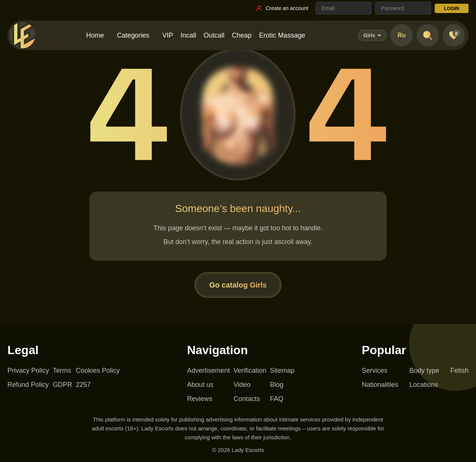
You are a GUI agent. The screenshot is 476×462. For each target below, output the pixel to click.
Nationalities (380, 385)
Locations (424, 385)
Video (242, 385)
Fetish (459, 370)
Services (375, 370)
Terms (62, 370)
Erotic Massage (282, 35)
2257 (83, 385)
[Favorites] (454, 35)
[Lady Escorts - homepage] (22, 35)
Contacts (247, 399)
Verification (250, 370)
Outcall (214, 35)
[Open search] (428, 35)
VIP (168, 35)
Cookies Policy (98, 370)
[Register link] (282, 8)
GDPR (62, 385)
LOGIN (452, 8)
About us (200, 385)
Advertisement (208, 370)
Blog (277, 385)
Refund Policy (28, 385)
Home (95, 35)
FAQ (277, 399)
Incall (189, 35)
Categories (133, 35)
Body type (424, 370)
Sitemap (282, 370)
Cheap (242, 35)
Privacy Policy (28, 370)
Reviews (200, 399)
